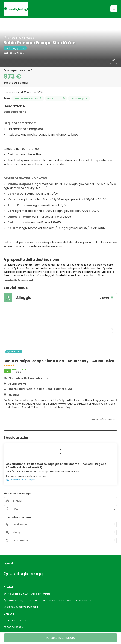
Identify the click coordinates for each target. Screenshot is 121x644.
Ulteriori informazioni (18, 281)
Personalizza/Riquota (60, 638)
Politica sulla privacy (15, 620)
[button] (114, 9)
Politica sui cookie (13, 627)
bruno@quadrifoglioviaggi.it (23, 607)
